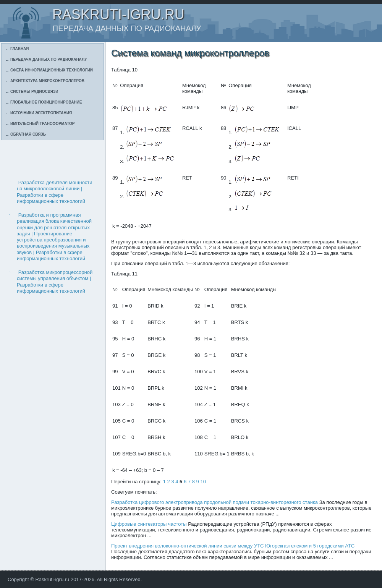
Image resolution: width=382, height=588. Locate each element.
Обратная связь (28, 134)
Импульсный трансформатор (42, 124)
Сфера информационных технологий (52, 70)
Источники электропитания (41, 113)
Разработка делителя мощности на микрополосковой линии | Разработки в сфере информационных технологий (55, 192)
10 (203, 482)
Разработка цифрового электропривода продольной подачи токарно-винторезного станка (214, 502)
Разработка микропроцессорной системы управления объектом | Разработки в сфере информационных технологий (55, 282)
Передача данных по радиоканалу (49, 59)
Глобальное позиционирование (46, 102)
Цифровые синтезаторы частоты (149, 524)
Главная (20, 49)
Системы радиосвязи (34, 92)
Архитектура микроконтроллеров (47, 81)
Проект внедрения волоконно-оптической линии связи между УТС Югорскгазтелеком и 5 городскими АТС (233, 546)
